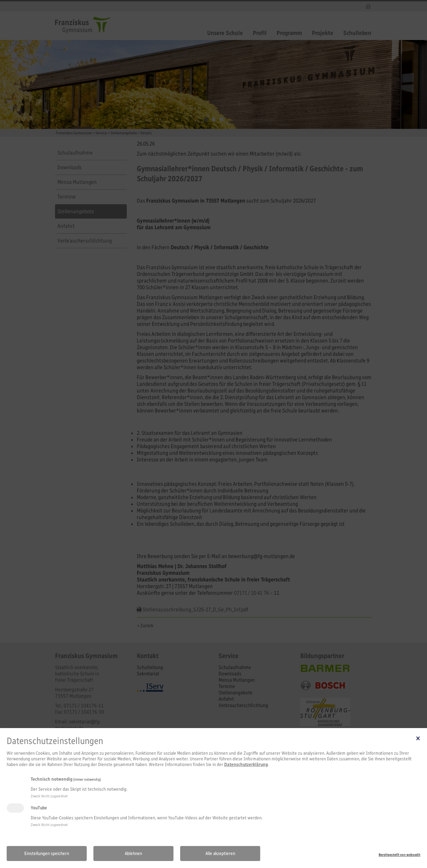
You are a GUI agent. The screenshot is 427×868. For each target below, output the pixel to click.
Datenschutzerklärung (246, 765)
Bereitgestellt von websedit (399, 855)
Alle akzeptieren (220, 854)
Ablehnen (133, 854)
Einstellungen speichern (47, 854)
